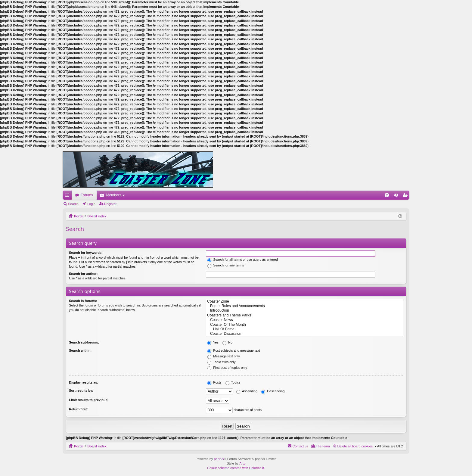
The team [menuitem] (323, 446)
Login (91, 204)
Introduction (304, 311)
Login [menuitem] (397, 196)
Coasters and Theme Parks (304, 315)
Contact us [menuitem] (300, 446)
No (227, 342)
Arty (242, 463)
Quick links (68, 196)
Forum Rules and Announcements (304, 306)
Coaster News (304, 320)
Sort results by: (81, 390)
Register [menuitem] (406, 196)
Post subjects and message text (234, 350)
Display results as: (84, 382)
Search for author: (83, 274)
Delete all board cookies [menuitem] (355, 446)
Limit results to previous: (89, 400)
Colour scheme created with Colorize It (236, 468)
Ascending (247, 391)
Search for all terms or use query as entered (243, 260)
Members (114, 195)
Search (73, 204)
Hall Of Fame (304, 329)
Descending (273, 391)
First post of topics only (227, 368)
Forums (87, 195)
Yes (213, 342)
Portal (79, 216)
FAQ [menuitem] (389, 196)
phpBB (219, 459)
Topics (233, 382)
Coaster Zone (304, 302)
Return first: (78, 409)
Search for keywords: (86, 253)
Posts (214, 382)
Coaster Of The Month (304, 325)
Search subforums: (84, 342)
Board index (97, 216)
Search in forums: (83, 301)
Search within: (80, 350)
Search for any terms (226, 265)
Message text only (224, 356)
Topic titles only (221, 362)
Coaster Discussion (304, 334)
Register (110, 204)
